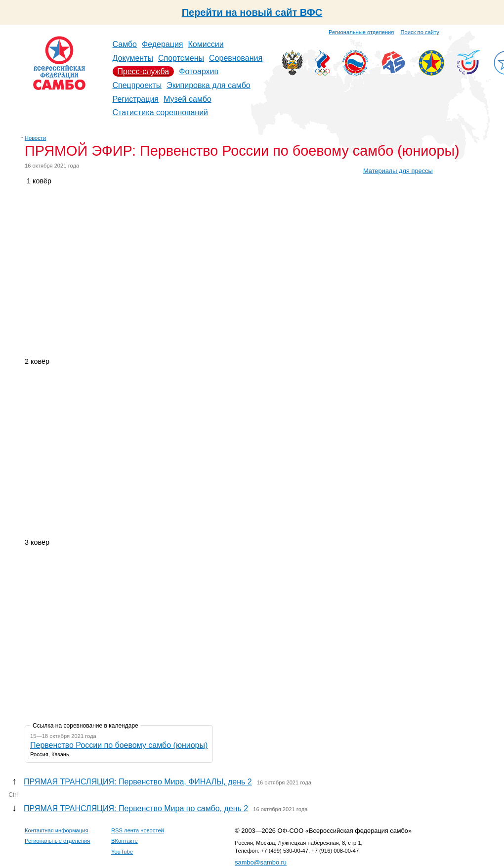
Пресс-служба (144, 71)
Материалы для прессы (398, 171)
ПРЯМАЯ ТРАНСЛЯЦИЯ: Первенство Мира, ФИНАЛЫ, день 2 (138, 782)
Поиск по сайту (420, 32)
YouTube (122, 852)
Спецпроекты (137, 85)
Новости (35, 138)
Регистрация (136, 99)
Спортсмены (181, 58)
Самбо (125, 44)
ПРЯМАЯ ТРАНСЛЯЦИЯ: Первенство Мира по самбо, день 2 (136, 808)
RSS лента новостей (138, 830)
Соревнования (236, 58)
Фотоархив (199, 71)
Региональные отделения (361, 32)
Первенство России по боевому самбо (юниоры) (119, 745)
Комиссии (206, 44)
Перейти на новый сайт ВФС (252, 12)
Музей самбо (188, 99)
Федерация (163, 44)
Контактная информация (57, 830)
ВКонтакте (125, 841)
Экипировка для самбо (209, 85)
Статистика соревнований (161, 112)
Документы (133, 58)
